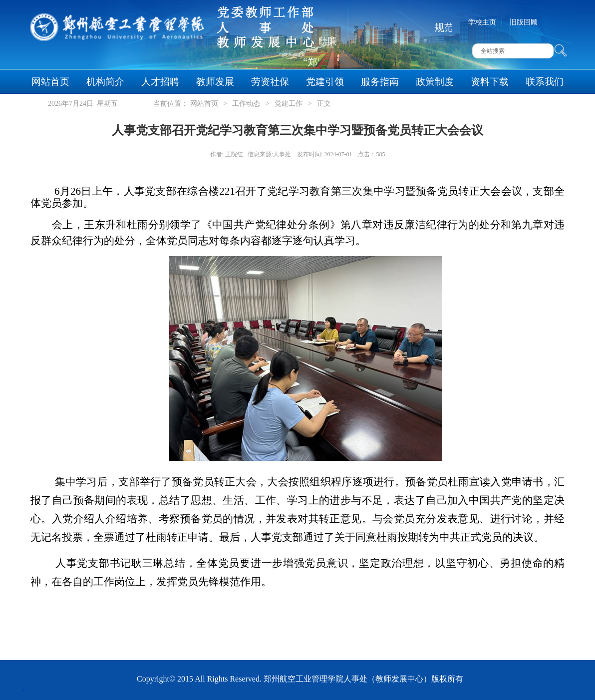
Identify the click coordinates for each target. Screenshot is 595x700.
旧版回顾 (524, 22)
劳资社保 (270, 82)
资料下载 (490, 82)
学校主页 (482, 22)
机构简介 (105, 82)
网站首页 (50, 82)
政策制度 (435, 82)
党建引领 (325, 82)
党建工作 (289, 104)
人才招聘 (160, 82)
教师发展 (215, 82)
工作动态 (246, 104)
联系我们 (545, 82)
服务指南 (380, 82)
